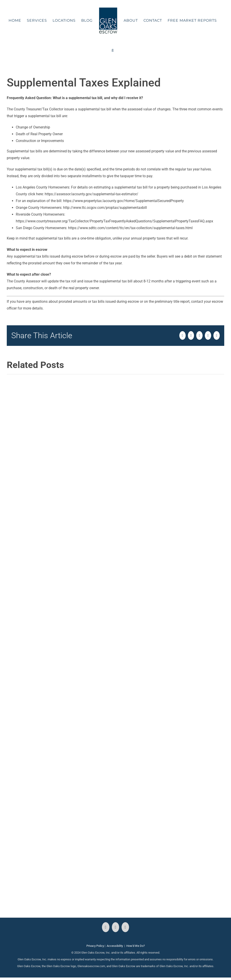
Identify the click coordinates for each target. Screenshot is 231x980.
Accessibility (115, 946)
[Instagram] (116, 927)
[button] (113, 51)
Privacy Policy (95, 946)
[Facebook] (106, 927)
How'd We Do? (136, 946)
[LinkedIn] (125, 927)
